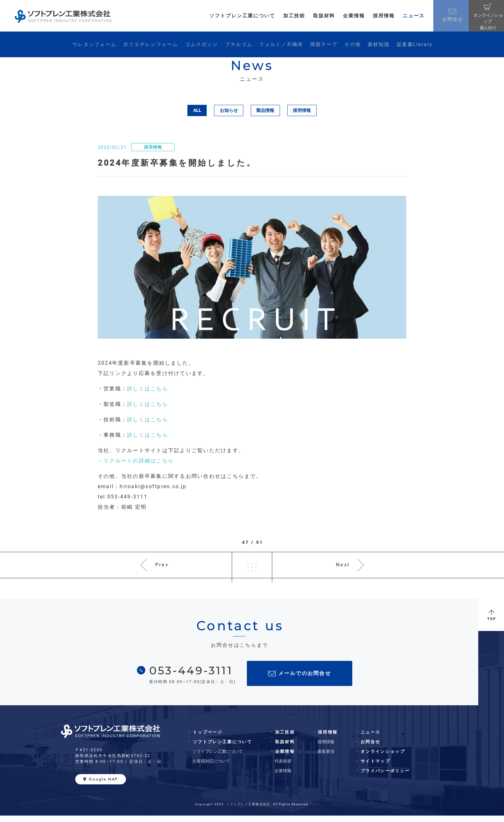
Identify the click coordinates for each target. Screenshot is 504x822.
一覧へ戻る (252, 568)
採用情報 (302, 110)
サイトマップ (375, 767)
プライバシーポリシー (385, 777)
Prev (162, 568)
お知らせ (229, 110)
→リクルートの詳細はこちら (136, 461)
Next (343, 568)
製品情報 (265, 110)
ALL (197, 110)
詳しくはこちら (148, 389)
